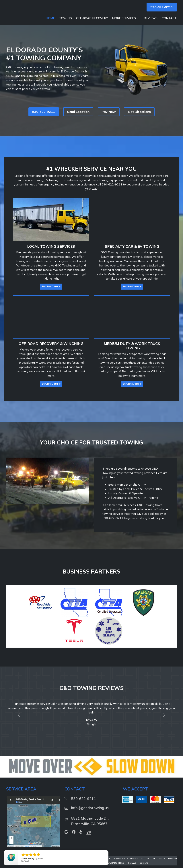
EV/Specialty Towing (126, 863)
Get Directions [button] (139, 116)
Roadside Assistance (98, 863)
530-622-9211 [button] (162, 7)
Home (50, 23)
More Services (126, 23)
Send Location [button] (78, 116)
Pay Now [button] (109, 116)
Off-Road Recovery (92, 23)
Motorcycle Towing (153, 863)
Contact (169, 23)
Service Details (51, 291)
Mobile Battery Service (69, 863)
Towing (66, 23)
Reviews (151, 23)
